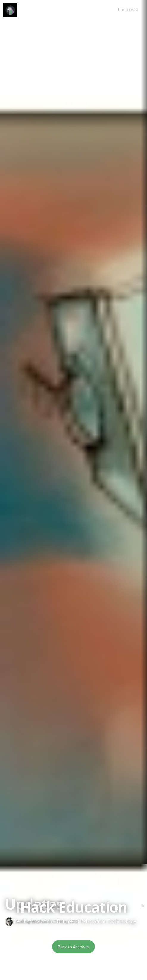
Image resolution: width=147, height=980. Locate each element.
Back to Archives (73, 947)
